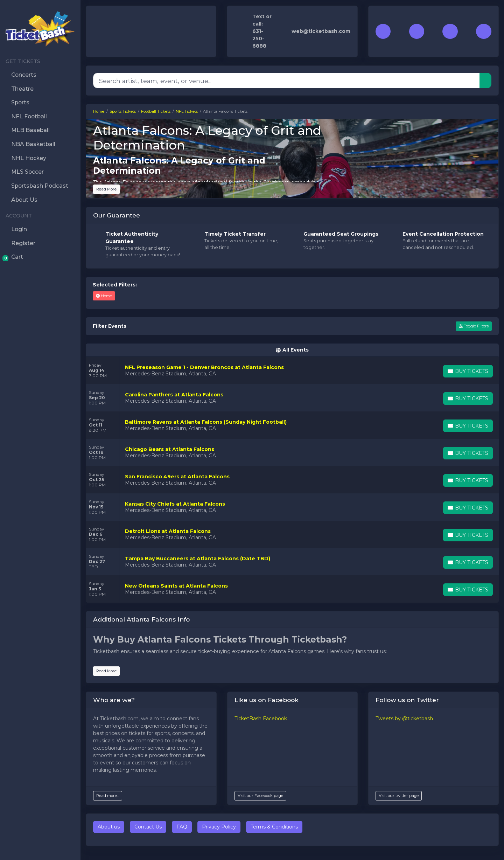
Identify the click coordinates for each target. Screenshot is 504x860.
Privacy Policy (219, 827)
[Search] (286, 81)
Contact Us (148, 827)
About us (109, 827)
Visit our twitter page (399, 796)
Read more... (108, 796)
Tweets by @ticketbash (404, 719)
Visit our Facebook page (260, 796)
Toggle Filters (474, 326)
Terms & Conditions (274, 827)
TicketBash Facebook (261, 719)
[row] (292, 370)
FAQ (182, 827)
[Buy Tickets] (468, 371)
